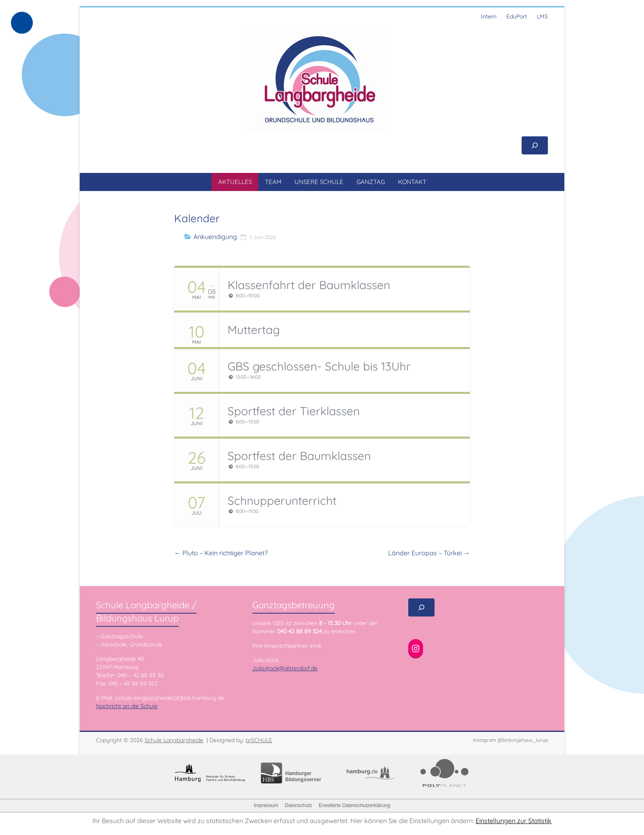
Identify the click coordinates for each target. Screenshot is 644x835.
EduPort (517, 16)
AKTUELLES (235, 182)
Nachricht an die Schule (127, 706)
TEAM (273, 182)
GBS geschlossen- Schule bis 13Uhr (319, 366)
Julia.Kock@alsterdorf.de (285, 668)
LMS (542, 16)
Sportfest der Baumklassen (299, 456)
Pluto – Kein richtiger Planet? (221, 553)
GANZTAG (371, 182)
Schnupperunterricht (282, 500)
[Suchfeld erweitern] (535, 145)
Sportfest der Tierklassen (294, 411)
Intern (489, 16)
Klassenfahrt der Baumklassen (309, 285)
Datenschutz (298, 805)
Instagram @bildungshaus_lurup (510, 740)
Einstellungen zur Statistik (514, 821)
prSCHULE (259, 740)
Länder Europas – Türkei (429, 553)
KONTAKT (412, 182)
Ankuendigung (215, 237)
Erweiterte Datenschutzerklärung (354, 805)
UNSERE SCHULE (319, 182)
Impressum (266, 805)
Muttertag (254, 330)
